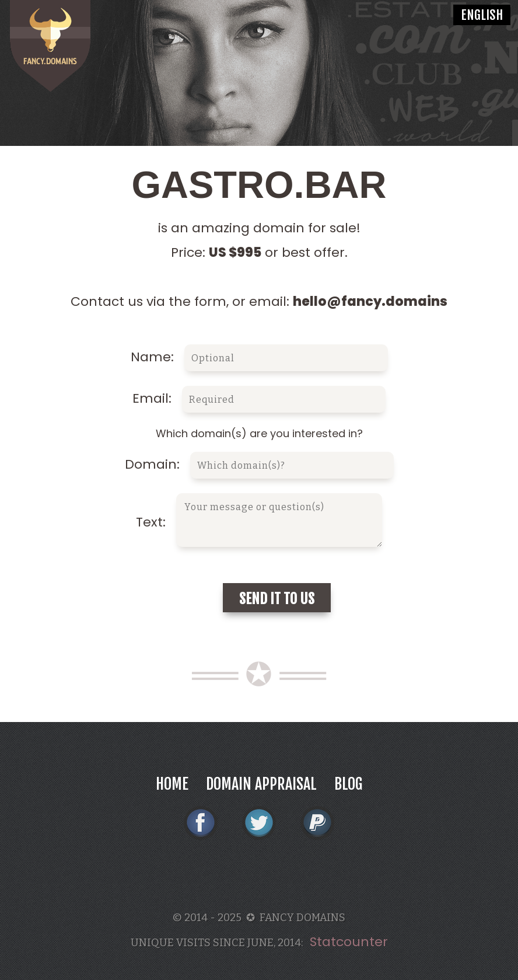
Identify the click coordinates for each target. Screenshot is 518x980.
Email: (259, 398)
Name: (259, 357)
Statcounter (349, 942)
